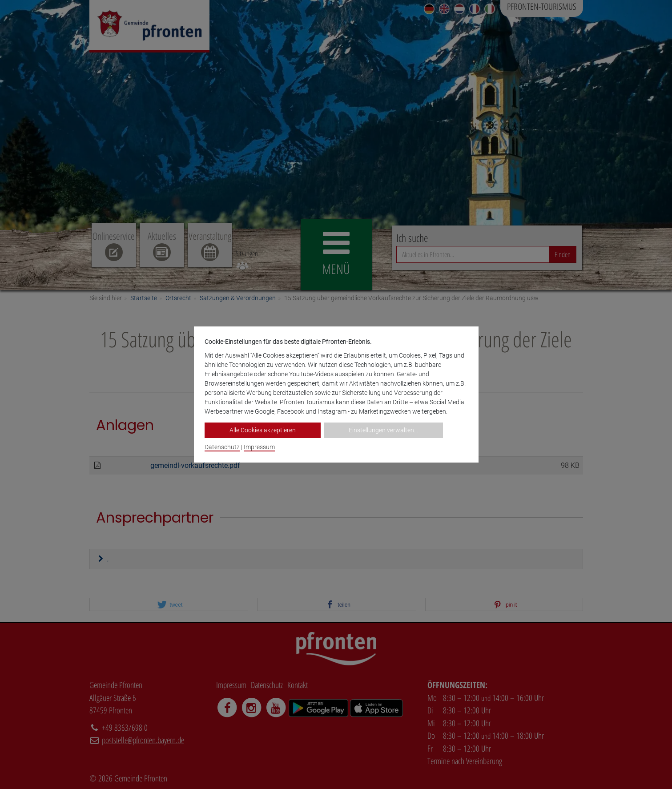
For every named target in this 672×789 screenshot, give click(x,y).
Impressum (259, 447)
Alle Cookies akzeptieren (263, 430)
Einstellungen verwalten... (383, 430)
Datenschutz (222, 447)
